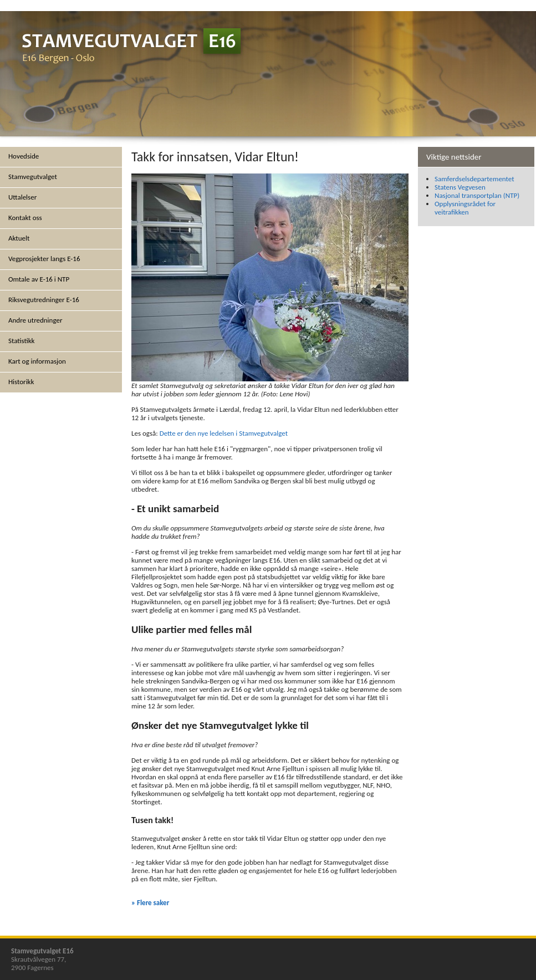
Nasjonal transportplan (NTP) (477, 195)
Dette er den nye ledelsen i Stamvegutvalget (224, 433)
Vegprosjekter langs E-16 (44, 259)
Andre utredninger (35, 320)
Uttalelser (22, 197)
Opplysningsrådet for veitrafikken (465, 208)
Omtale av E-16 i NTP (39, 279)
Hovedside (24, 156)
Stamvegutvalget (33, 177)
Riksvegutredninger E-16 (44, 300)
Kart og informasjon (37, 361)
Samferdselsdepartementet (474, 179)
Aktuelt (19, 238)
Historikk (21, 382)
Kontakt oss (25, 218)
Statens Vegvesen (460, 187)
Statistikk (22, 341)
